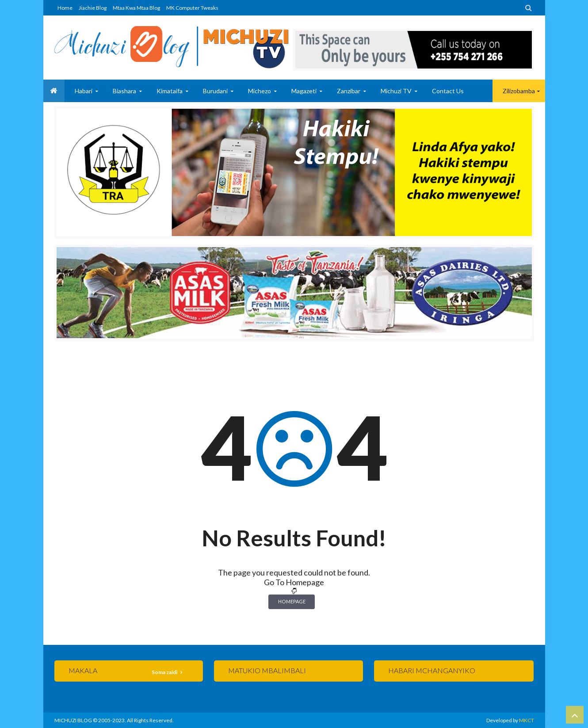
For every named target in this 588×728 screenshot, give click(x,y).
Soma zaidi (165, 672)
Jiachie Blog (93, 8)
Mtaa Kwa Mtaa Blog (136, 8)
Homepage (292, 601)
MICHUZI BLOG (73, 720)
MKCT (527, 720)
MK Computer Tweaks (192, 8)
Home (65, 8)
